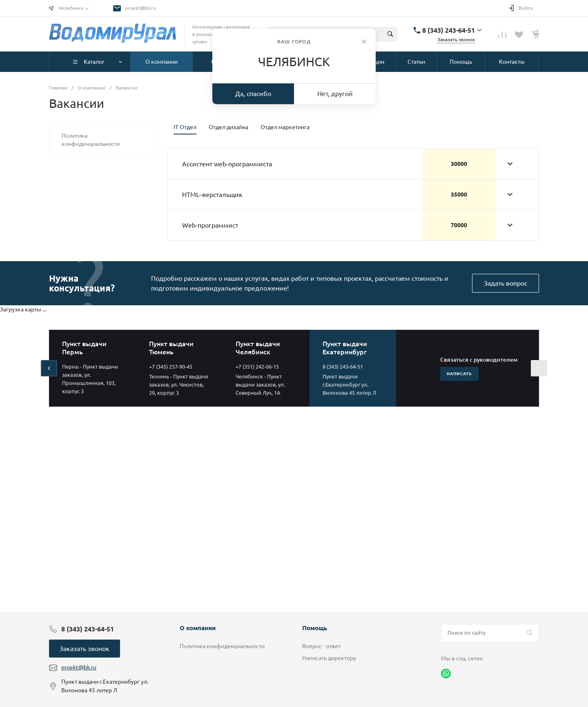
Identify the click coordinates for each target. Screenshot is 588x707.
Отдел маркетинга (285, 127)
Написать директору (329, 658)
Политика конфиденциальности (222, 646)
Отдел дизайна (228, 127)
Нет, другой (335, 94)
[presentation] (49, 368)
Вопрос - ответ (321, 646)
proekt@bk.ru (140, 8)
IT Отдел (185, 127)
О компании (198, 628)
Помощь (315, 628)
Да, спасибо (253, 94)
